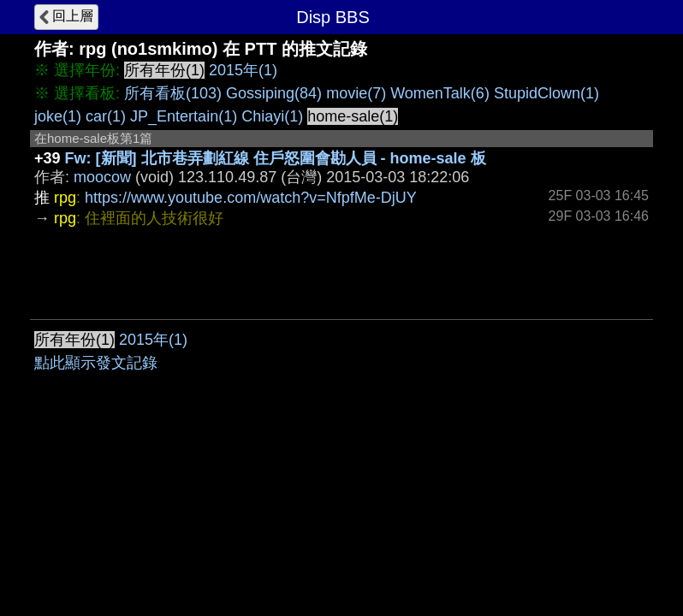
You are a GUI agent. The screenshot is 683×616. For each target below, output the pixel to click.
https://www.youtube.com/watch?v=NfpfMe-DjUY (251, 198)
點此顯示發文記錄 (96, 363)
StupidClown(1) (546, 93)
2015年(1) (243, 70)
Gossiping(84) (274, 93)
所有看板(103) (173, 93)
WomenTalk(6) (440, 93)
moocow (102, 177)
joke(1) (58, 116)
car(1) (106, 116)
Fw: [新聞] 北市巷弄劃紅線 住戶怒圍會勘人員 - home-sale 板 (276, 158)
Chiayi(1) (272, 116)
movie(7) (356, 93)
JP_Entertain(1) (184, 116)
